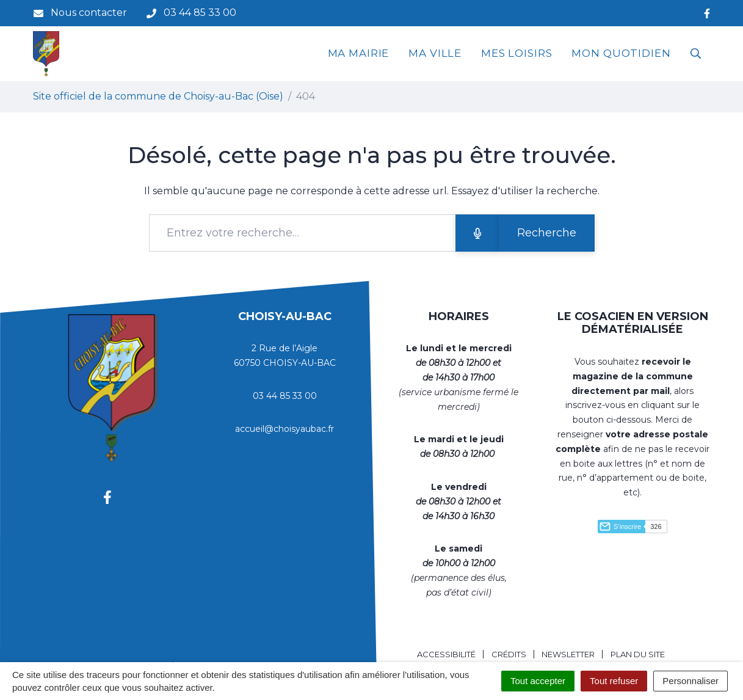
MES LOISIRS (516, 53)
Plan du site (638, 654)
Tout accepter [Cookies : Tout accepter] (538, 681)
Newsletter (568, 654)
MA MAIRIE (359, 53)
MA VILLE (435, 53)
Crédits (509, 654)
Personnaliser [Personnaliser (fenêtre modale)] (690, 681)
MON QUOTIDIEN (621, 53)
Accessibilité (446, 654)
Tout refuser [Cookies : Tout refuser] (614, 681)
